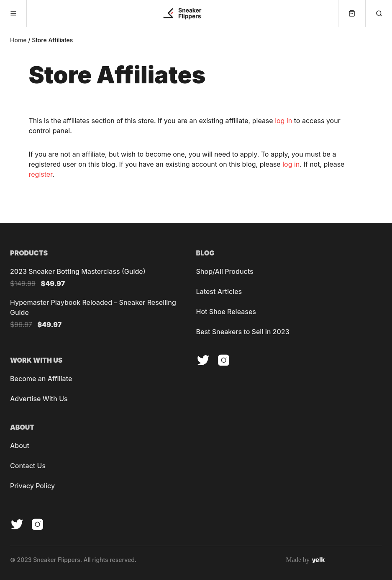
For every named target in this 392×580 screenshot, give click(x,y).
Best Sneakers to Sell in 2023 (243, 332)
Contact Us (28, 466)
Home (18, 40)
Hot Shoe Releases (226, 312)
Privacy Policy (32, 486)
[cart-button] (352, 13)
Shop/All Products (225, 271)
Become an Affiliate (41, 379)
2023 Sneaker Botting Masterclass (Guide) (78, 271)
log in (283, 121)
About (20, 446)
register (41, 174)
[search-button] (379, 13)
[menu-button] (13, 13)
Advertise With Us (39, 399)
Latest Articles (219, 291)
